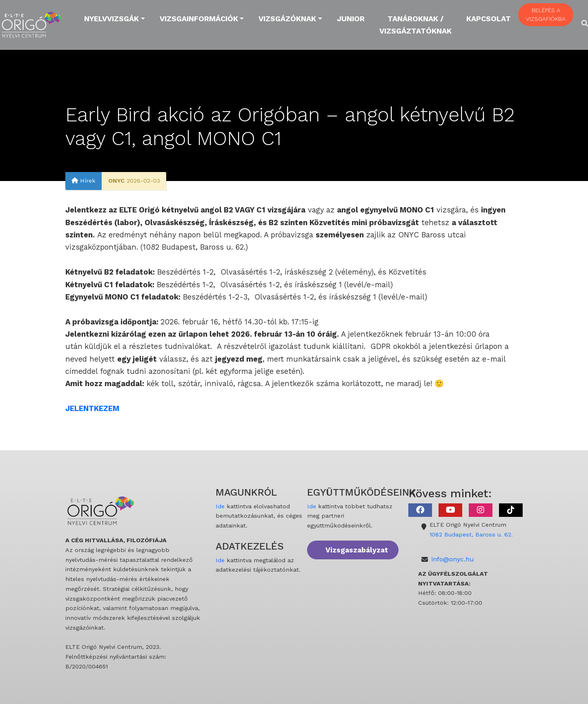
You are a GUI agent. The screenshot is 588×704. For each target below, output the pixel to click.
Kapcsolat (489, 19)
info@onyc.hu (453, 559)
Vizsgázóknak (287, 19)
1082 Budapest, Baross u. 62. (471, 534)
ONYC (116, 181)
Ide (220, 506)
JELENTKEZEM (92, 408)
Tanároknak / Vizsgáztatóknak (415, 25)
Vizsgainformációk (199, 19)
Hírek (84, 181)
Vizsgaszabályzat (357, 550)
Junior (351, 19)
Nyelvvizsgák (111, 19)
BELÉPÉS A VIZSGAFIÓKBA (546, 15)
